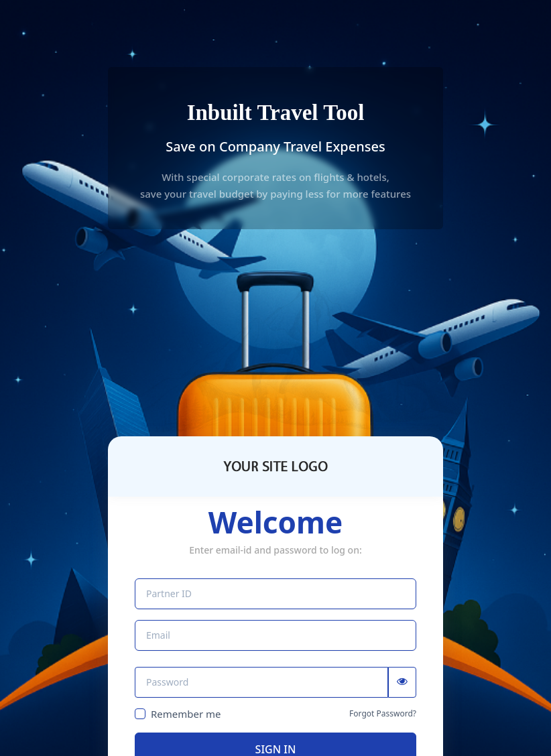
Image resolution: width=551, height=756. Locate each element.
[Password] (261, 682)
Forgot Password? (383, 714)
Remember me (186, 714)
